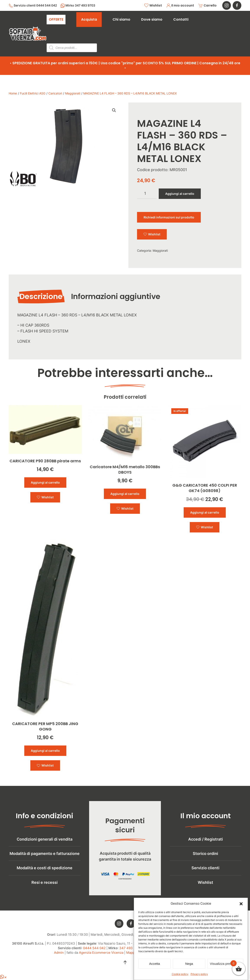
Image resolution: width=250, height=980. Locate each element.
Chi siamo (121, 19)
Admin (59, 959)
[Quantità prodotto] (147, 194)
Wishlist (153, 6)
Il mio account (180, 6)
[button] (241, 904)
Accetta (155, 964)
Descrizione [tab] (41, 296)
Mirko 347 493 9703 (78, 6)
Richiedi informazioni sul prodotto (169, 217)
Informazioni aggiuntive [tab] (116, 296)
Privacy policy (199, 974)
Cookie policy (180, 974)
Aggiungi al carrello (180, 194)
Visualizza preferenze (225, 964)
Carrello (208, 6)
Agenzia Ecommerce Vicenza (101, 959)
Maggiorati (160, 250)
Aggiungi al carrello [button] (45, 482)
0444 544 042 (94, 954)
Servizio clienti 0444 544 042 (33, 6)
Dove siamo (152, 19)
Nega (189, 964)
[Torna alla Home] (28, 34)
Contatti (181, 19)
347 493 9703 (130, 954)
